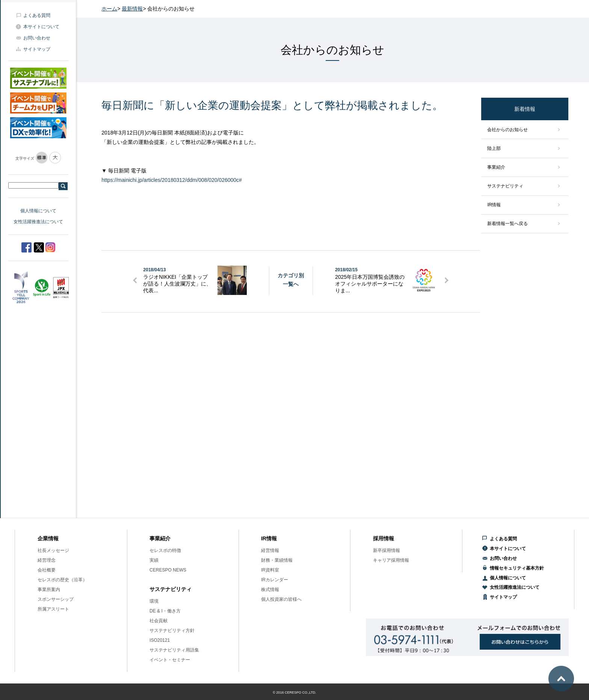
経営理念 (47, 560)
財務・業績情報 (277, 560)
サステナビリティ (505, 186)
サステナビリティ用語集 (174, 650)
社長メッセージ (53, 550)
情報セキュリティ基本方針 (517, 568)
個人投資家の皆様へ (281, 599)
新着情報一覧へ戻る (507, 224)
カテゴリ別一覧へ (291, 280)
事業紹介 (496, 167)
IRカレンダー (275, 580)
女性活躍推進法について (38, 222)
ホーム (109, 9)
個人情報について (38, 211)
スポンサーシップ (56, 599)
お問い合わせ (37, 38)
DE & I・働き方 (165, 611)
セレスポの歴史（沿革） (62, 580)
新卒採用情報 (387, 550)
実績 (154, 560)
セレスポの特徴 (165, 550)
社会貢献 (159, 621)
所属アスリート (53, 609)
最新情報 (132, 9)
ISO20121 (160, 640)
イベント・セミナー (170, 660)
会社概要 (47, 570)
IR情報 (494, 205)
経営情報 (270, 550)
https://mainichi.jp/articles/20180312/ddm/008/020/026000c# (172, 180)
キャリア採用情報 (391, 560)
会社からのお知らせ (507, 130)
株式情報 (270, 590)
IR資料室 (270, 570)
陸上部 (494, 148)
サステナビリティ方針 (172, 630)
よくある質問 (37, 15)
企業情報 (48, 538)
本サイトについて (41, 27)
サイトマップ (37, 49)
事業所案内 (49, 590)
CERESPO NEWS (168, 570)
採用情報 (384, 538)
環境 (154, 601)
